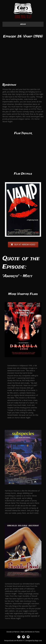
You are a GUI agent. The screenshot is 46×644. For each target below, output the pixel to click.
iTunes (37, 632)
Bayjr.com (38, 641)
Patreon (17, 632)
